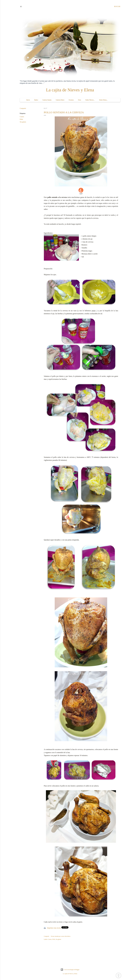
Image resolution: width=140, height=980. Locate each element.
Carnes (22, 117)
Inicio (28, 100)
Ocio (79, 100)
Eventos (71, 100)
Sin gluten (23, 122)
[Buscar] (117, 7)
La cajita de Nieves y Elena (70, 90)
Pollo (21, 119)
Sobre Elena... (103, 100)
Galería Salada (47, 100)
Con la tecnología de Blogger (70, 970)
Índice (36, 100)
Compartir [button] (23, 108)
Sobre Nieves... (90, 100)
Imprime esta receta (54, 928)
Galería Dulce (60, 100)
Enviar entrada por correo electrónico (61, 936)
